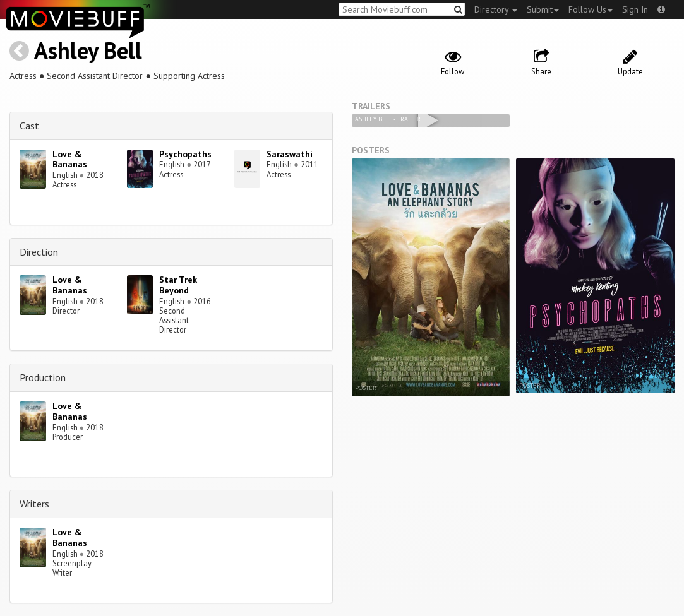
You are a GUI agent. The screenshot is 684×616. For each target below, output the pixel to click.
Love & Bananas (70, 159)
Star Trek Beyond (178, 285)
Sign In (635, 9)
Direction (39, 252)
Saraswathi (290, 154)
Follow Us (591, 9)
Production (43, 377)
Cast (29, 126)
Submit (543, 9)
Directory (496, 9)
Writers (34, 504)
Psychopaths (185, 154)
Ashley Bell (88, 50)
